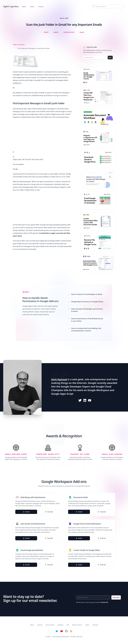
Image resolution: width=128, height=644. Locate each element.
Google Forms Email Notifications (87, 524)
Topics (32, 7)
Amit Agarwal (59, 379)
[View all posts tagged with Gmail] (56, 32)
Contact (41, 7)
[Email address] (95, 58)
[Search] (108, 6)
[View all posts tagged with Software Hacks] (69, 32)
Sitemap (95, 625)
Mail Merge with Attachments (33, 497)
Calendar (60, 625)
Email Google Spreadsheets (32, 550)
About (24, 7)
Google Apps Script (62, 394)
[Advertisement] (43, 134)
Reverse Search (77, 625)
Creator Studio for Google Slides (87, 550)
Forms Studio (50, 625)
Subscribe (116, 597)
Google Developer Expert (75, 386)
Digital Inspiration (62, 637)
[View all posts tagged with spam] (82, 32)
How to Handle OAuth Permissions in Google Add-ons (40, 299)
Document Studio (81, 497)
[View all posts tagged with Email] (46, 32)
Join (110, 57)
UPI (68, 625)
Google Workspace (98, 390)
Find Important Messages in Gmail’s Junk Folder (33, 48)
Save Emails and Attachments (33, 524)
